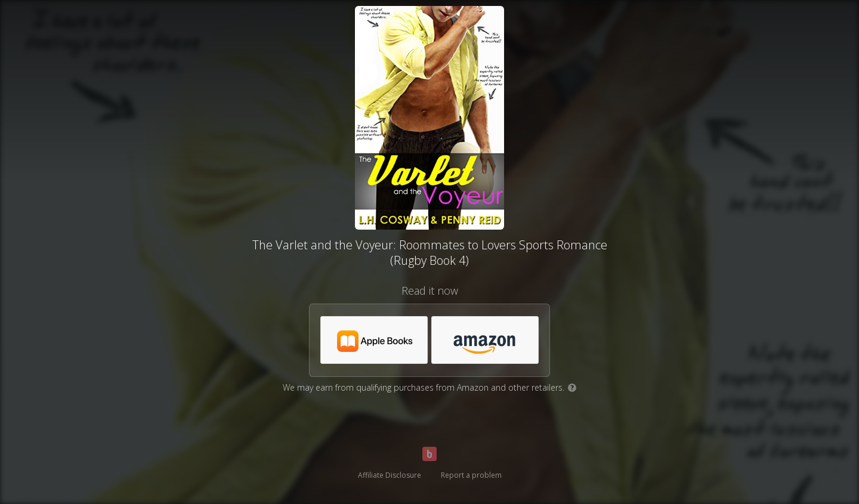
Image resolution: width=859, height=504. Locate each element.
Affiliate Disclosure (390, 475)
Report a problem (471, 475)
